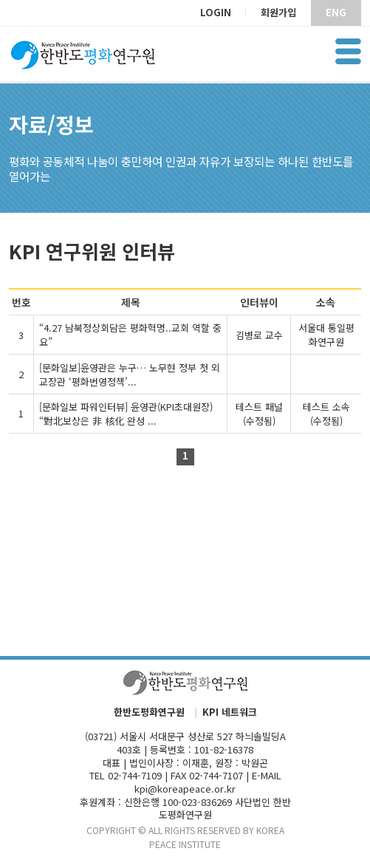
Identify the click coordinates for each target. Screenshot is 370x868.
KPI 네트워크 (230, 712)
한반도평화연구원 (149, 712)
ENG (336, 12)
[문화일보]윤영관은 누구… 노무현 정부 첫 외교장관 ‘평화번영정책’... (130, 375)
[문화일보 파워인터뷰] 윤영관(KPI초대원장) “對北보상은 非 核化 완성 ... (126, 414)
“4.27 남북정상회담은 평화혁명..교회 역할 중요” (130, 335)
